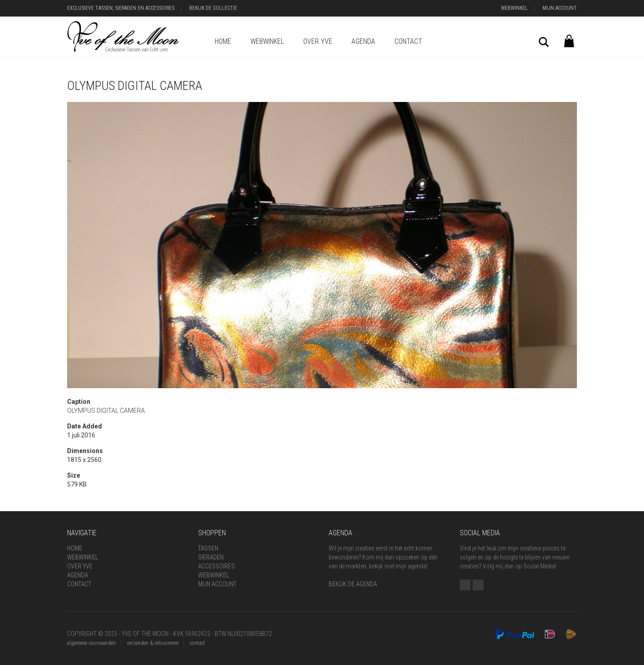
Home (223, 41)
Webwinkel (514, 8)
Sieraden (211, 557)
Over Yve (318, 41)
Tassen (208, 548)
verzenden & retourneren (153, 643)
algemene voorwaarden (91, 643)
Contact (408, 41)
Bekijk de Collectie (213, 8)
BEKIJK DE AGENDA (353, 584)
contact (197, 643)
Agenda (363, 41)
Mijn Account (560, 8)
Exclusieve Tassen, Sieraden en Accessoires (121, 8)
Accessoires (216, 566)
